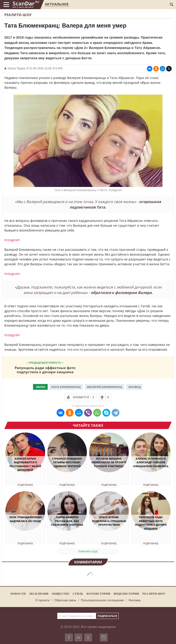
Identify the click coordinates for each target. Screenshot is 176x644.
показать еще (88, 551)
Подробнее (25, 485)
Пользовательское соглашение (102, 600)
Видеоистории (126, 594)
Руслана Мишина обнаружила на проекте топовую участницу (109, 462)
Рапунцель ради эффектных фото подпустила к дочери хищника (45, 370)
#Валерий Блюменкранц (104, 387)
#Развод (134, 387)
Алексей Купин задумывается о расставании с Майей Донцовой (25, 464)
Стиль (78, 594)
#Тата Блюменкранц (66, 387)
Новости (18, 594)
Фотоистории (98, 594)
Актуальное (57, 4)
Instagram (12, 240)
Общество (61, 594)
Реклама (135, 600)
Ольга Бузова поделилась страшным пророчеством (109, 521)
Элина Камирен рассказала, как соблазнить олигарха (67, 521)
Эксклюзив (39, 594)
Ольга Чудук (16, 68)
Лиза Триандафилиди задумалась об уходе (25, 519)
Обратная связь (65, 600)
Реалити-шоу (18, 15)
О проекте (43, 600)
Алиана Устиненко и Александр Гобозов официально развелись (151, 462)
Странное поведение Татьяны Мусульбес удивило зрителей (67, 462)
